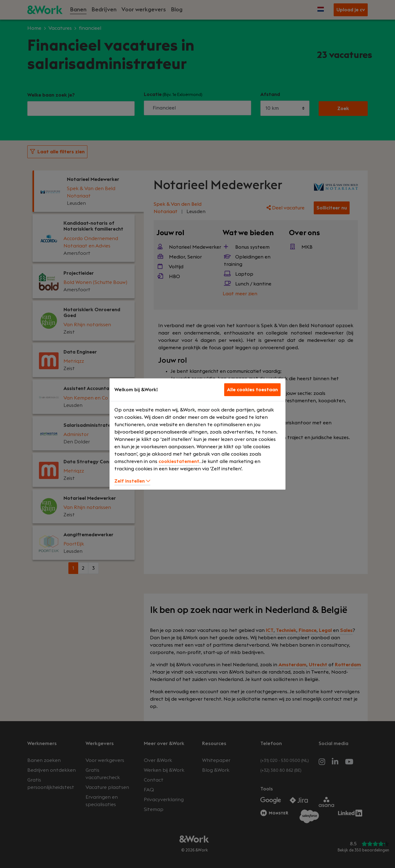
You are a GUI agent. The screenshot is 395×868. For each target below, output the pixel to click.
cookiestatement (179, 461)
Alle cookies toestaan (252, 390)
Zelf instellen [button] (132, 481)
